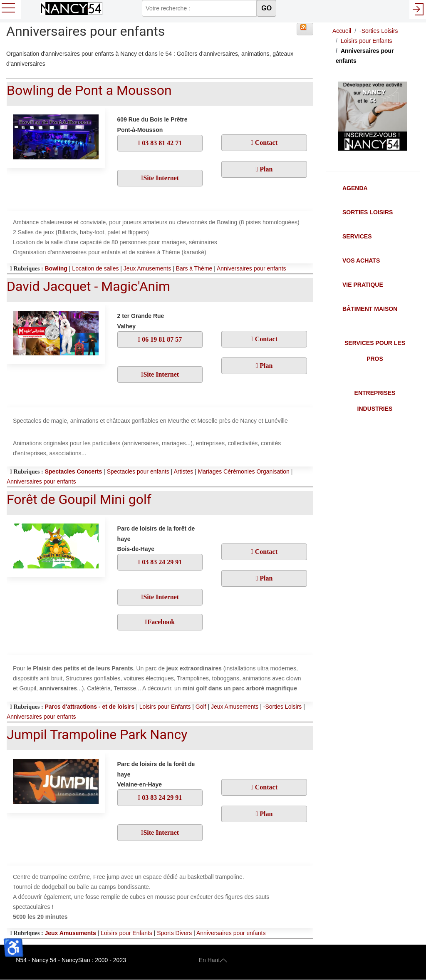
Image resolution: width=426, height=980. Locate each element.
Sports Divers (174, 933)
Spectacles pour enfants (138, 471)
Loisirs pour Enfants (165, 707)
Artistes (184, 471)
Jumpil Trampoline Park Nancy (97, 734)
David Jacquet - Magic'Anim (88, 286)
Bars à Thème (194, 268)
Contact (265, 143)
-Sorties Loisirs (283, 707)
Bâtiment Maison (370, 309)
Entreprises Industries (375, 401)
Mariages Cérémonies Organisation (244, 471)
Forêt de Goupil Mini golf (79, 499)
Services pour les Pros (375, 351)
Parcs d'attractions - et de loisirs (89, 707)
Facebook (161, 622)
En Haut (213, 960)
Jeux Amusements (147, 268)
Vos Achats (361, 261)
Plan (265, 169)
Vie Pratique (363, 285)
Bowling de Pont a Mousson (89, 90)
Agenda (355, 188)
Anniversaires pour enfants (251, 268)
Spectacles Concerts (73, 471)
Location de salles (95, 268)
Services (357, 236)
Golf (201, 707)
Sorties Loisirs (368, 212)
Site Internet (161, 178)
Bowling (56, 268)
